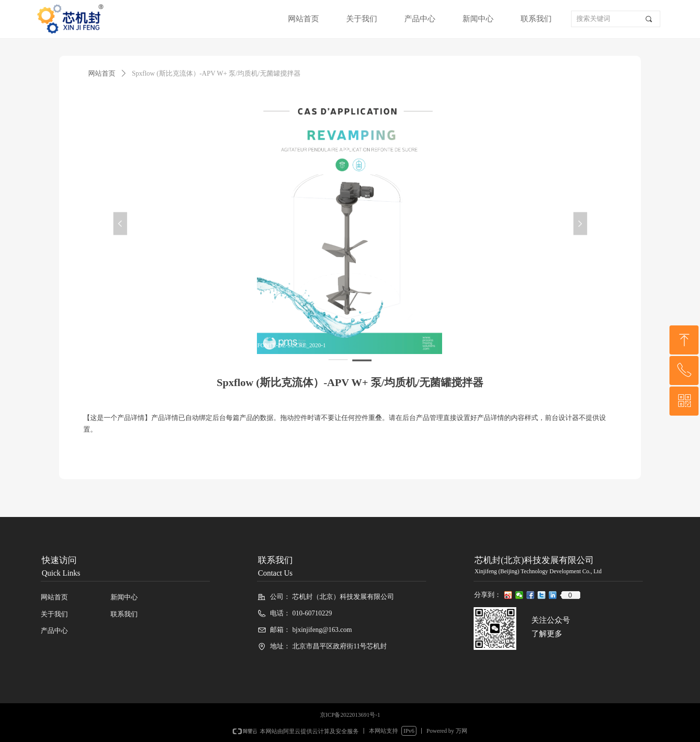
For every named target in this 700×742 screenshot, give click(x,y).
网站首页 (102, 73)
